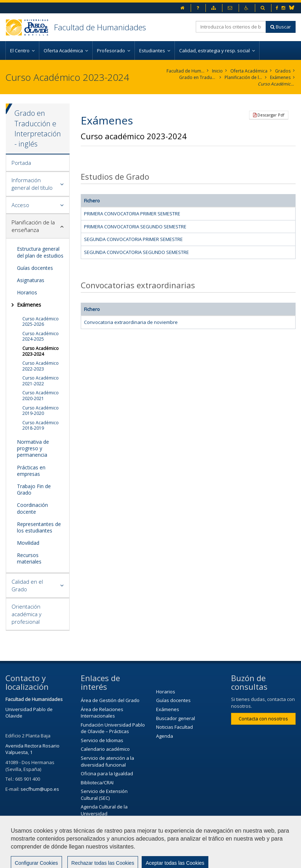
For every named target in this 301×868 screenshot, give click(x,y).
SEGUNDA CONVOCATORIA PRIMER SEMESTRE (133, 239)
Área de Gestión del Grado (110, 700)
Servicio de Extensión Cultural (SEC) (104, 795)
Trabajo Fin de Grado (34, 489)
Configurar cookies (68, 859)
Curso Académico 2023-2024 (277, 84)
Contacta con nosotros (263, 719)
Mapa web (21, 859)
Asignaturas (31, 280)
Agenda (165, 736)
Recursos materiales (29, 558)
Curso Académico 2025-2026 (41, 322)
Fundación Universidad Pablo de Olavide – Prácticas (113, 728)
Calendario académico (105, 749)
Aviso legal (203, 841)
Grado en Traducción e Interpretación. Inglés (198, 77)
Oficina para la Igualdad (107, 773)
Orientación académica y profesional (26, 614)
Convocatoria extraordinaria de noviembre (131, 322)
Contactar (165, 841)
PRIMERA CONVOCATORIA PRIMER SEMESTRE (132, 214)
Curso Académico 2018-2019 (41, 426)
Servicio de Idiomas (102, 740)
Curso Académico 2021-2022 (41, 381)
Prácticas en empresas (31, 471)
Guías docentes (35, 268)
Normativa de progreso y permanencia (33, 448)
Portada (21, 163)
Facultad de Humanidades (100, 27)
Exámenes (280, 77)
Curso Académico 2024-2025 (41, 336)
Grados (283, 71)
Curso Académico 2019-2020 (41, 411)
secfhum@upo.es (40, 789)
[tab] (38, 163)
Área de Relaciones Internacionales (102, 713)
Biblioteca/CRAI (97, 782)
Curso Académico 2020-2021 (41, 396)
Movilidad (28, 543)
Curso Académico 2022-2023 (41, 366)
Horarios (27, 292)
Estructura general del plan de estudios (40, 252)
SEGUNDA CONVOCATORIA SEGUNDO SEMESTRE (136, 252)
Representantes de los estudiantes (39, 527)
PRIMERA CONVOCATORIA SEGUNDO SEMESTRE (135, 227)
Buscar (281, 27)
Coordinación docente (32, 508)
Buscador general (176, 718)
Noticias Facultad (174, 727)
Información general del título (32, 184)
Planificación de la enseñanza (244, 77)
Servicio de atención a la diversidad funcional (107, 761)
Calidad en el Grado (27, 585)
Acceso (20, 205)
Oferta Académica (249, 71)
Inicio (217, 71)
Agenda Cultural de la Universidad (104, 810)
